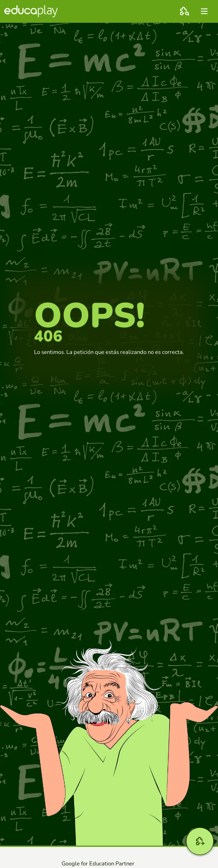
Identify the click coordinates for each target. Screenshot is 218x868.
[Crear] (200, 841)
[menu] (204, 11)
